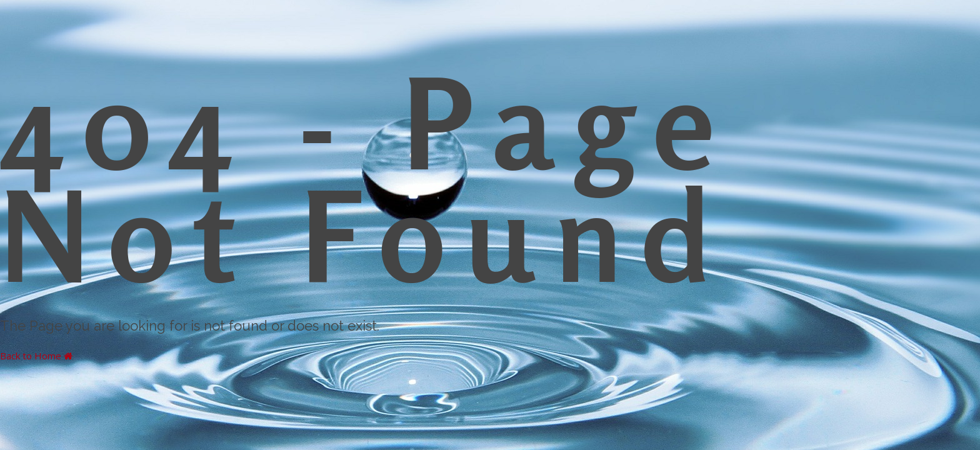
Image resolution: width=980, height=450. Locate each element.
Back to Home (36, 356)
